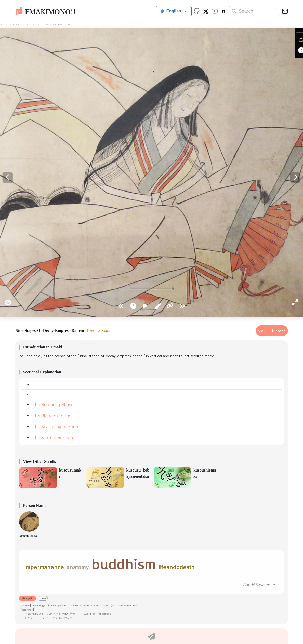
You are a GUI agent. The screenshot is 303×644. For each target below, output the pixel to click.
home (4, 24)
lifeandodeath (177, 567)
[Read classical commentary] (158, 306)
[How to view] (133, 306)
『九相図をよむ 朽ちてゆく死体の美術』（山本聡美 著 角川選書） (66, 614)
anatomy (78, 567)
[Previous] (295, 178)
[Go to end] (121, 306)
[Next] (8, 178)
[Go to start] (182, 306)
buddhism (124, 563)
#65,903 (98, 331)
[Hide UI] (8, 301)
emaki (17, 24)
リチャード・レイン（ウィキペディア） (47, 618)
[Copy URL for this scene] (170, 306)
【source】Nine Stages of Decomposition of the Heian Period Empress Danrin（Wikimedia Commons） (80, 605)
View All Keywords (259, 584)
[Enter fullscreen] (295, 301)
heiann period (28, 598)
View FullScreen (272, 331)
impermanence (44, 567)
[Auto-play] (146, 306)
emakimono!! (50, 11)
